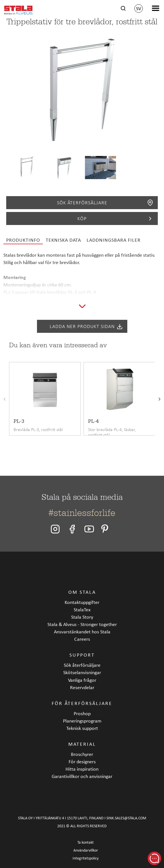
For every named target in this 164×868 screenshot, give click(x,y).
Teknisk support (82, 728)
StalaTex (82, 609)
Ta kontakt (86, 842)
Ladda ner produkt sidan (86, 326)
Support (82, 655)
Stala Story (82, 617)
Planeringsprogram (82, 721)
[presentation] (5, 400)
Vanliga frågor (82, 680)
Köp (115, 218)
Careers (82, 639)
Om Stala (82, 592)
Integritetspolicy (86, 858)
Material (82, 744)
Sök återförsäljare (105, 203)
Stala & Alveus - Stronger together (82, 624)
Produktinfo (23, 240)
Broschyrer (82, 754)
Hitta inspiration (82, 769)
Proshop (82, 713)
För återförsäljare (82, 703)
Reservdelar (82, 687)
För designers (82, 761)
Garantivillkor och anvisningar (82, 776)
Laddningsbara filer (114, 240)
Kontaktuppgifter (82, 602)
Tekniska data (63, 240)
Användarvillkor (86, 850)
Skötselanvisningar (82, 672)
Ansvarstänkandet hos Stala (82, 632)
